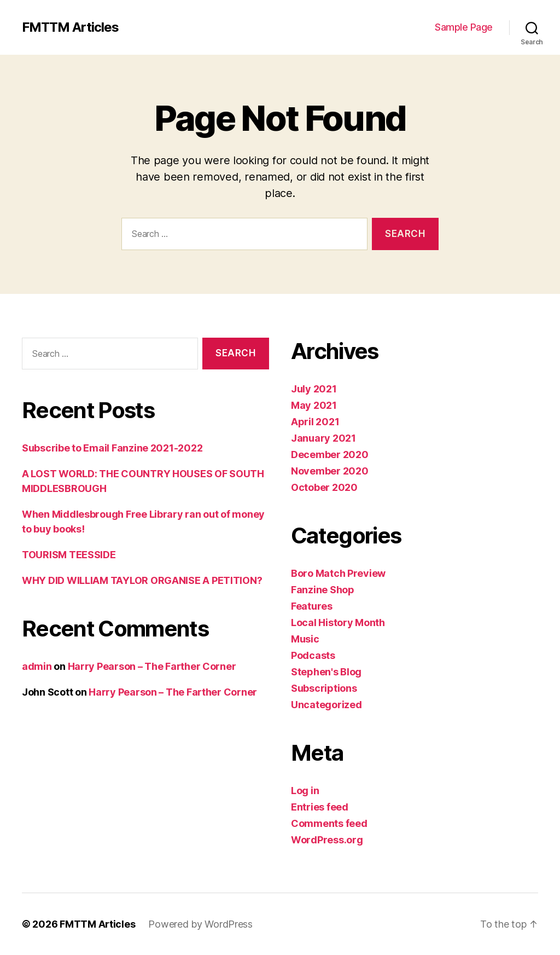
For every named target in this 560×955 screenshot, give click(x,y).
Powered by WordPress (200, 924)
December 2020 (330, 455)
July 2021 (314, 389)
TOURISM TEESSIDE (69, 555)
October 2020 (324, 487)
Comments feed (329, 823)
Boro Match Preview (338, 573)
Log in (305, 791)
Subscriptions (324, 688)
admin (37, 666)
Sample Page (464, 27)
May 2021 (314, 405)
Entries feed (320, 807)
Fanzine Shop (323, 590)
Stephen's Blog (326, 672)
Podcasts (313, 655)
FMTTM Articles (70, 27)
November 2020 (330, 471)
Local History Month (338, 623)
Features (312, 606)
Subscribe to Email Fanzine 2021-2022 (112, 448)
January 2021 (323, 438)
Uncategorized (326, 705)
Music (305, 639)
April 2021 (315, 422)
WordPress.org (327, 840)
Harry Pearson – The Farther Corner (152, 666)
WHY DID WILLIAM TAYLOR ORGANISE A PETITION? (142, 580)
